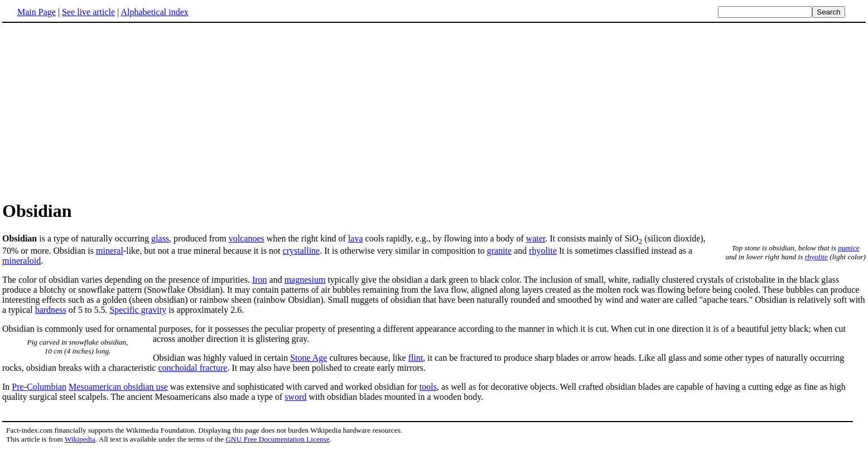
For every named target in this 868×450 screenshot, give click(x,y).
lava (356, 238)
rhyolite (816, 257)
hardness (51, 310)
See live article (88, 12)
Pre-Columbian (39, 387)
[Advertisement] (96, 111)
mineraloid (21, 261)
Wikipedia (80, 439)
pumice (849, 248)
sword (295, 397)
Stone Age (308, 358)
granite (499, 251)
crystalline (302, 251)
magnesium (305, 280)
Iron (260, 280)
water (536, 238)
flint (416, 358)
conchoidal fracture (192, 368)
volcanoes (247, 238)
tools (428, 387)
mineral (110, 251)
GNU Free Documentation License (277, 439)
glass (160, 238)
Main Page (37, 12)
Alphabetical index (154, 12)
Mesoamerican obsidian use (118, 387)
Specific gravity (138, 310)
